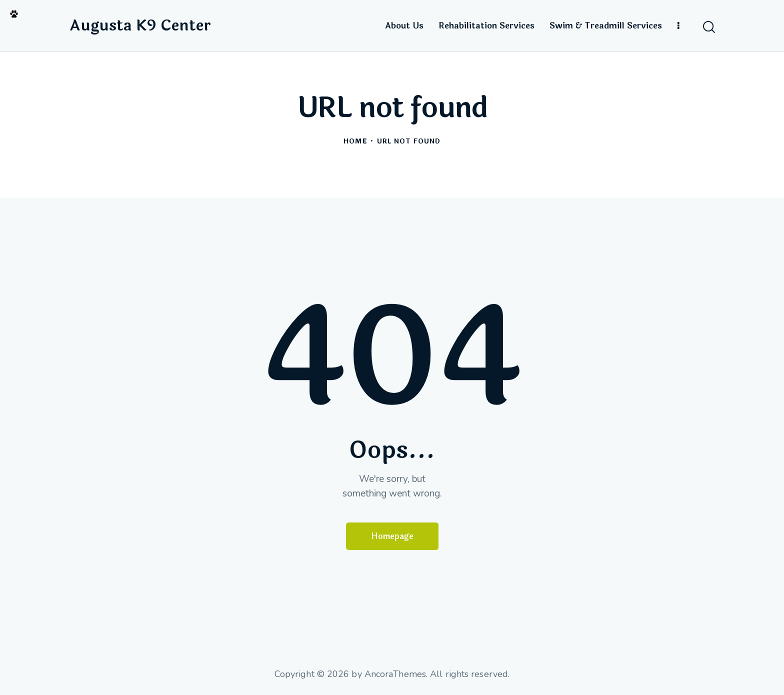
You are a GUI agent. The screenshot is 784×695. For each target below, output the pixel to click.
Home (355, 142)
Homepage (392, 536)
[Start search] (708, 27)
